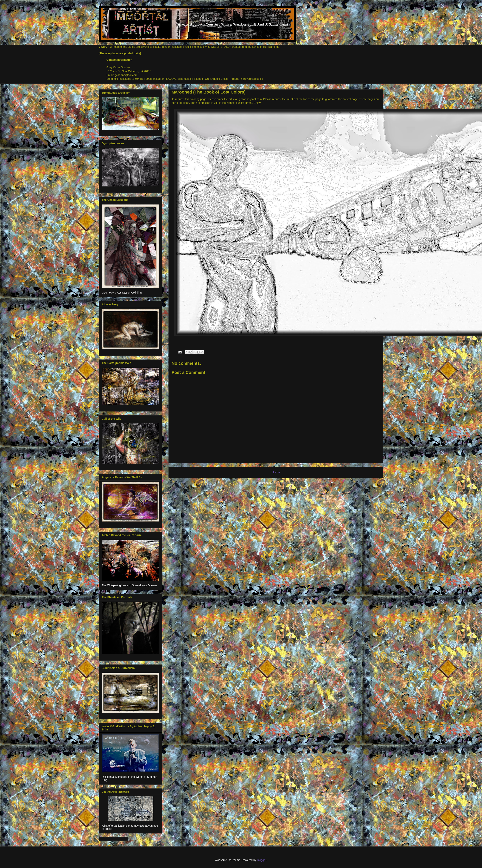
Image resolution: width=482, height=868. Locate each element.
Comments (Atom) (284, 483)
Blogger (261, 860)
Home (276, 472)
